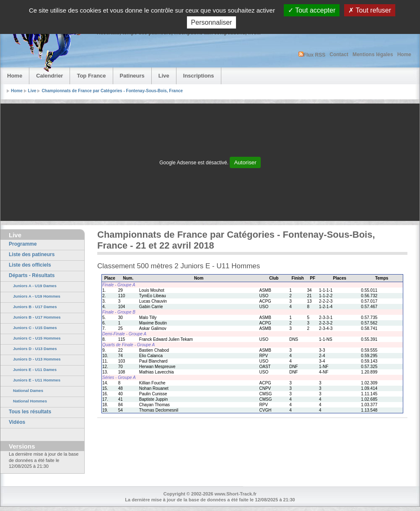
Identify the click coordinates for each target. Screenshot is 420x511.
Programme (23, 244)
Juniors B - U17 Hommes (37, 317)
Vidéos (17, 422)
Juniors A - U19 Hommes (37, 296)
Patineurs (132, 76)
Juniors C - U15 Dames (35, 328)
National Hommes (30, 401)
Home (404, 54)
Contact (339, 54)
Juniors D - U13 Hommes (37, 359)
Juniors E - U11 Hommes (37, 380)
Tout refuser (370, 10)
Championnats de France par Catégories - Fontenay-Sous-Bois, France (112, 91)
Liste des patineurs (32, 254)
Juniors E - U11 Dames (35, 370)
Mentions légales (373, 54)
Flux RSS (312, 55)
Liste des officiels (30, 265)
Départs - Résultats (32, 275)
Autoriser (245, 162)
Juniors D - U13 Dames (35, 349)
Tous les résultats (30, 412)
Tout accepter (312, 10)
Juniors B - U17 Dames (35, 307)
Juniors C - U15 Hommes (37, 338)
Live (164, 76)
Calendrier (49, 76)
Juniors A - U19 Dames (35, 286)
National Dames (28, 390)
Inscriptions (199, 76)
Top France (91, 76)
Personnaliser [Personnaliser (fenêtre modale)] (212, 22)
